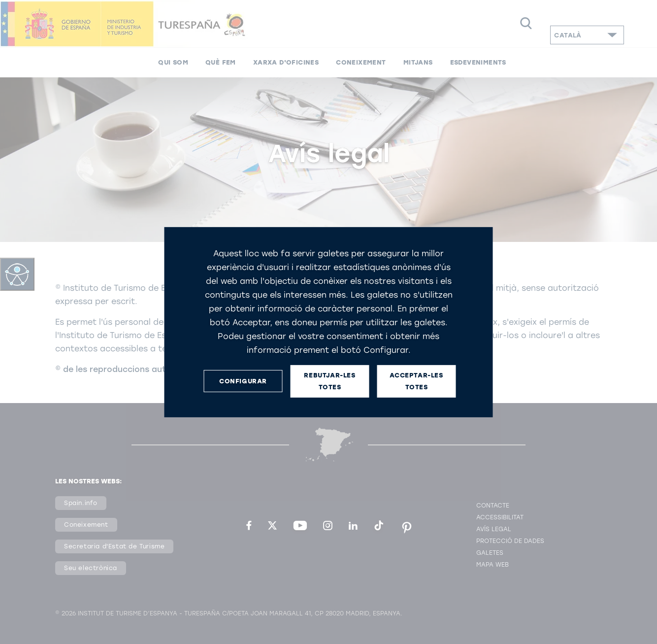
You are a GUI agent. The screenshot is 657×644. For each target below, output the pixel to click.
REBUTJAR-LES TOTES (329, 381)
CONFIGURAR (243, 381)
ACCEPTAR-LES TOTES (416, 381)
